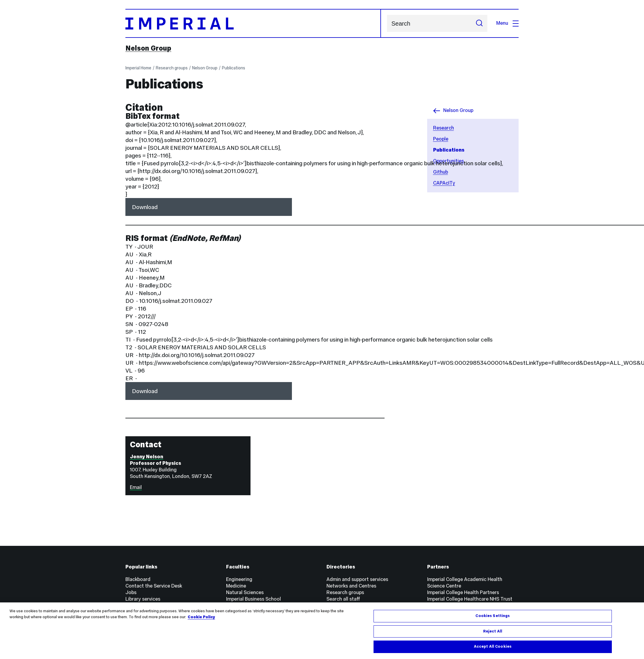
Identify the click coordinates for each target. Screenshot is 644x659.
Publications (234, 68)
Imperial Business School (253, 599)
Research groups (172, 68)
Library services (143, 599)
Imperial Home (138, 68)
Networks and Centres (351, 586)
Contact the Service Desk (154, 586)
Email (136, 487)
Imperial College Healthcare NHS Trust (470, 599)
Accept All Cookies (493, 647)
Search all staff (343, 599)
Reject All (493, 631)
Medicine (236, 586)
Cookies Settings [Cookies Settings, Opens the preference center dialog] (493, 616)
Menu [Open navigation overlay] (507, 23)
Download (145, 207)
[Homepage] (253, 23)
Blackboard (138, 579)
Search (387, 23)
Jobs (131, 592)
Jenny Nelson (147, 457)
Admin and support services (357, 579)
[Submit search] (479, 23)
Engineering (239, 579)
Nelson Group (148, 48)
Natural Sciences (245, 592)
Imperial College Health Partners (463, 592)
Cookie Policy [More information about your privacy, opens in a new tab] (201, 617)
